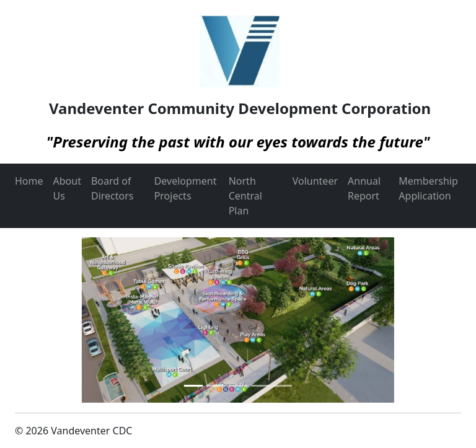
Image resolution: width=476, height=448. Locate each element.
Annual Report (364, 188)
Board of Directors (112, 188)
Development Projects (186, 188)
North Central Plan (245, 196)
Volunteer (315, 181)
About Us (67, 188)
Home (29, 181)
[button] (48, 320)
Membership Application (428, 188)
